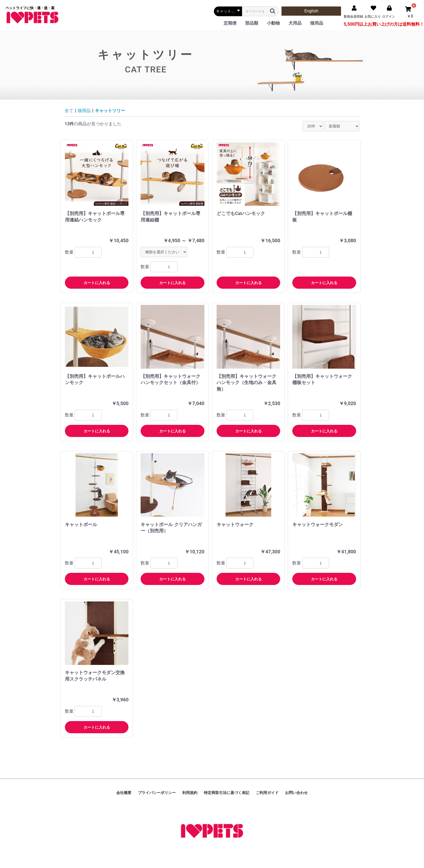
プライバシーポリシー (157, 793)
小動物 (273, 23)
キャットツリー (110, 111)
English (311, 11)
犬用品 (295, 23)
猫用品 (317, 23)
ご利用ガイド (267, 793)
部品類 (252, 23)
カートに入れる (97, 283)
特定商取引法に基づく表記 (227, 793)
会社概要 (124, 793)
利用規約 (190, 793)
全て (69, 111)
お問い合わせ (296, 793)
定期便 (230, 23)
